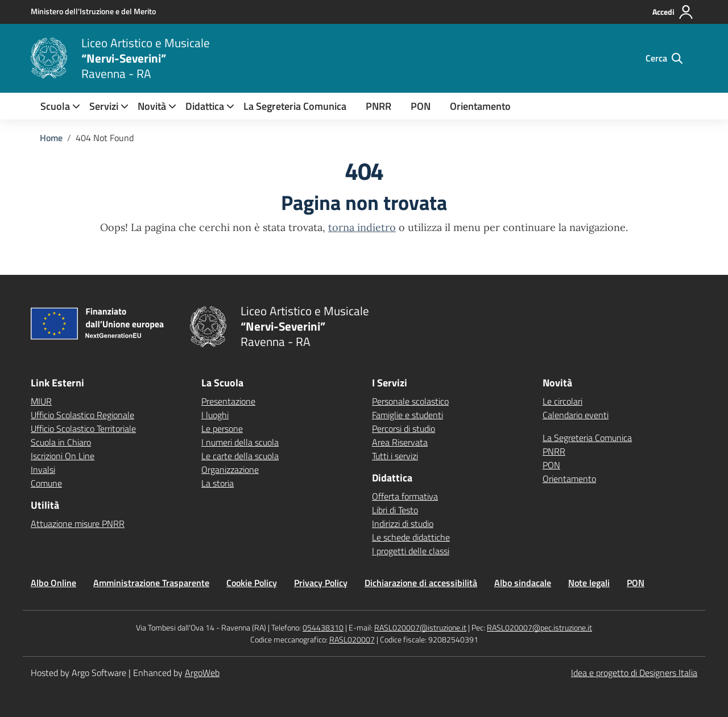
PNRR (379, 106)
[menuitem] (55, 106)
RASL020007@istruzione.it (420, 627)
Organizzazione (230, 469)
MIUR (41, 401)
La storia (218, 483)
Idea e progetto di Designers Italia (634, 673)
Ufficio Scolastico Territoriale (83, 428)
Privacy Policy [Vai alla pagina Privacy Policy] (321, 583)
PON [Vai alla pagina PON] (636, 583)
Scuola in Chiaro (61, 442)
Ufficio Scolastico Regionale (82, 415)
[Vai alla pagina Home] (51, 138)
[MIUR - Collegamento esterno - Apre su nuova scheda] (93, 11)
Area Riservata (400, 442)
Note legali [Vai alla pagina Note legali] (589, 583)
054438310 (323, 627)
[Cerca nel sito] (664, 58)
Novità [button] (152, 106)
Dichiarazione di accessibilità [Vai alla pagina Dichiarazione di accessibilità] (421, 583)
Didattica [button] (205, 106)
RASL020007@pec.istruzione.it (539, 627)
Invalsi (43, 469)
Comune (46, 483)
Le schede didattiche (411, 537)
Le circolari (562, 401)
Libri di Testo (395, 510)
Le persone (222, 428)
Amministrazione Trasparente (151, 583)
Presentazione (228, 401)
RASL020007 (352, 639)
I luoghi (215, 415)
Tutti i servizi (395, 456)
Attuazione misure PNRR (78, 524)
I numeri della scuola (240, 442)
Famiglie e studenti (408, 415)
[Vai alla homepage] (49, 58)
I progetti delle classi (411, 551)
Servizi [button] (104, 106)
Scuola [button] (55, 106)
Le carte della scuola (240, 456)
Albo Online (53, 583)
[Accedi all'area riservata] (673, 12)
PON (421, 106)
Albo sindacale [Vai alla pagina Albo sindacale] (523, 583)
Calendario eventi (576, 415)
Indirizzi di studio (403, 524)
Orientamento (480, 106)
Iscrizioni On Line (63, 456)
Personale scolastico (410, 401)
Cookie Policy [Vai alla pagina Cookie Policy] (252, 583)
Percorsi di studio (404, 428)
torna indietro (362, 227)
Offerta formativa (405, 496)
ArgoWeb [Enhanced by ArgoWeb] (202, 673)
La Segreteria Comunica (295, 106)
